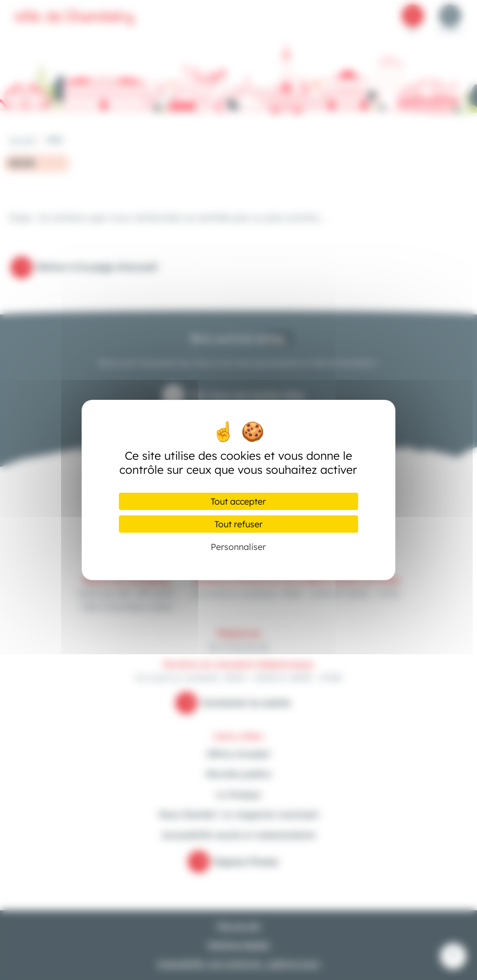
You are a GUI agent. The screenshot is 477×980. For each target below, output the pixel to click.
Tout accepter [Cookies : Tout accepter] (238, 501)
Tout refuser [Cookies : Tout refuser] (238, 524)
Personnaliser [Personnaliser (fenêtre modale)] (238, 547)
